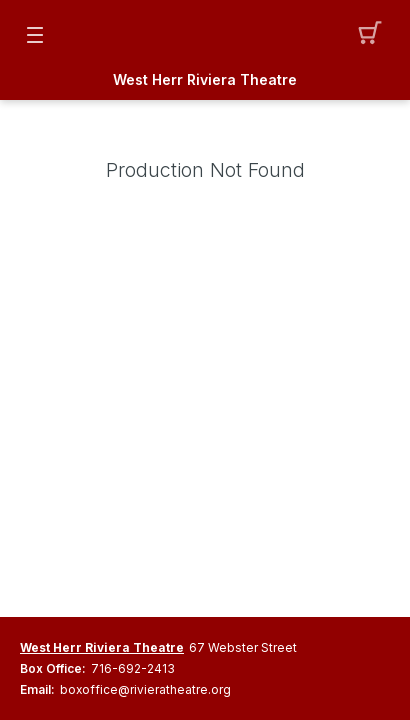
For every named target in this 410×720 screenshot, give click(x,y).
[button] (375, 35)
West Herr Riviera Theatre (205, 80)
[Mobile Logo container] (205, 35)
